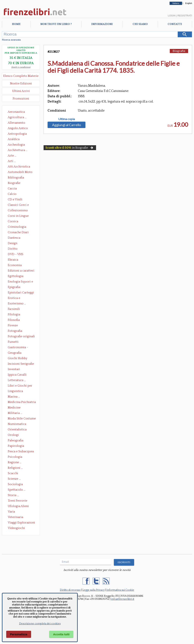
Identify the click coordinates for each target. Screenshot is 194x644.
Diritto (13, 249)
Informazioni (102, 24)
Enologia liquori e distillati (20, 282)
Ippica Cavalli (17, 375)
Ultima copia (66, 119)
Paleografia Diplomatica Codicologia (16, 441)
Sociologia (15, 484)
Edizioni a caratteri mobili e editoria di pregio (21, 271)
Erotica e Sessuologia (16, 298)
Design (13, 243)
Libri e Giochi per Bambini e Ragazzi (20, 386)
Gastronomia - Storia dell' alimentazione (18, 348)
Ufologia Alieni (18, 506)
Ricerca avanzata (11, 40)
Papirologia (16, 446)
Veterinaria (15, 517)
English (189, 3)
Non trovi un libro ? (56, 24)
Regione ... (15, 462)
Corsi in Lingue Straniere (18, 216)
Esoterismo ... (17, 303)
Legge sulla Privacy (93, 590)
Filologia (14, 314)
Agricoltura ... (17, 117)
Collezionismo (18, 210)
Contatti (175, 24)
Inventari (14, 369)
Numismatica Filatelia (17, 424)
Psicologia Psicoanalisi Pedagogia (16, 457)
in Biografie (70, 148)
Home (16, 24)
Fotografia (15, 331)
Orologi (13, 435)
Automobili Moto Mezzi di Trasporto (21, 172)
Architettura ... (18, 150)
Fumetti (13, 342)
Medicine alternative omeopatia (15, 408)
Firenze (13, 325)
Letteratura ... (17, 380)
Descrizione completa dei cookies (40, 624)
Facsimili (14, 309)
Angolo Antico (18, 128)
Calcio (12, 194)
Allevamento (16, 123)
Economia (15, 265)
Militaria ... (15, 413)
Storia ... (13, 495)
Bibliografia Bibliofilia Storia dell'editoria (19, 178)
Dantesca (14, 238)
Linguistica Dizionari (15, 391)
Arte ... (12, 156)
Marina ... (14, 397)
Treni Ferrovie (18, 501)
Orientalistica (17, 429)
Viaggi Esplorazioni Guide (21, 523)
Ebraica (13, 260)
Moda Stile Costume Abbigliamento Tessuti (22, 419)
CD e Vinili (15, 199)
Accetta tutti (61, 634)
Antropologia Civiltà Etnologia (19, 134)
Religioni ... (15, 468)
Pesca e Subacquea (21, 451)
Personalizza (19, 634)
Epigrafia (14, 287)
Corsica (13, 221)
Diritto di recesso (70, 590)
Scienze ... (14, 479)
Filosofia (14, 320)
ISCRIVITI (124, 562)
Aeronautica (16, 112)
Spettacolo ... (17, 490)
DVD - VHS (16, 254)
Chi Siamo (140, 24)
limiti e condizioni (21, 67)
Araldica (14, 139)
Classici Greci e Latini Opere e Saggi (22, 205)
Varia (11, 512)
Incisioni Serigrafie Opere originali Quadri (21, 364)
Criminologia (17, 227)
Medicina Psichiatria (22, 402)
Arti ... (12, 161)
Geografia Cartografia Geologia (16, 353)
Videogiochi (16, 528)
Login (172, 16)
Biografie (14, 183)
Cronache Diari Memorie (18, 233)
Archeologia (16, 145)
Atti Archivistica (19, 167)
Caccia (12, 188)
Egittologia (16, 276)
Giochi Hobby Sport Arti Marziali (21, 359)
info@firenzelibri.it (123, 599)
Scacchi (13, 473)
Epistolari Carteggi (21, 293)
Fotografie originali (21, 336)
